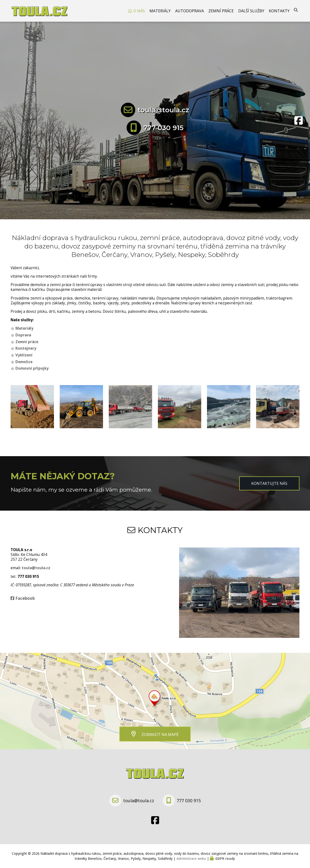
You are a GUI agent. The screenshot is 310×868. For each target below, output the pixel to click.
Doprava (23, 335)
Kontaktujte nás (269, 483)
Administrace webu (191, 858)
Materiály (160, 11)
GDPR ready (225, 858)
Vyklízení (24, 355)
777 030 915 (163, 128)
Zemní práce (221, 11)
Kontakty (279, 11)
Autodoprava (190, 11)
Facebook (25, 598)
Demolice (24, 362)
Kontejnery (26, 348)
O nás (139, 11)
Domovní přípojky (32, 368)
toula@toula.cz (163, 110)
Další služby (251, 11)
